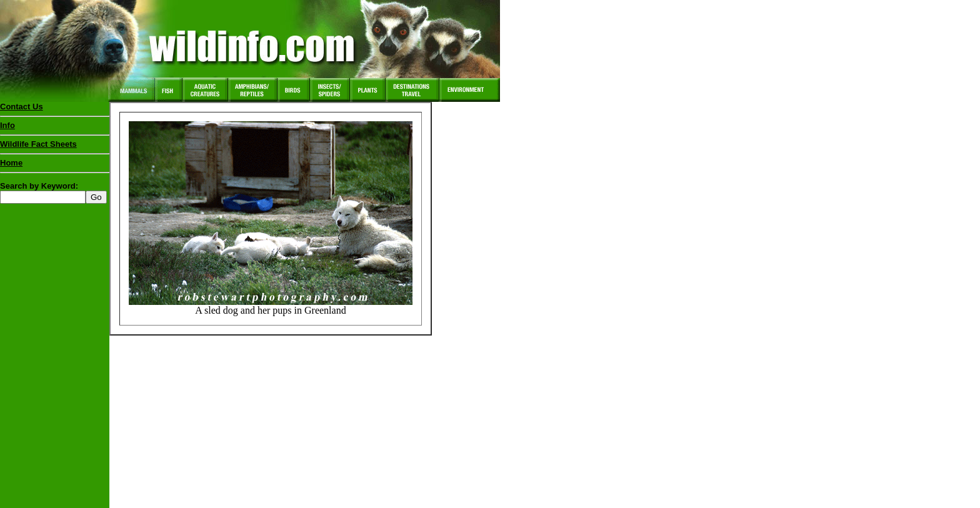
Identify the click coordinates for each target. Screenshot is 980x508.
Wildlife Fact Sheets (55, 147)
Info (7, 125)
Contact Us (22, 107)
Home (11, 163)
